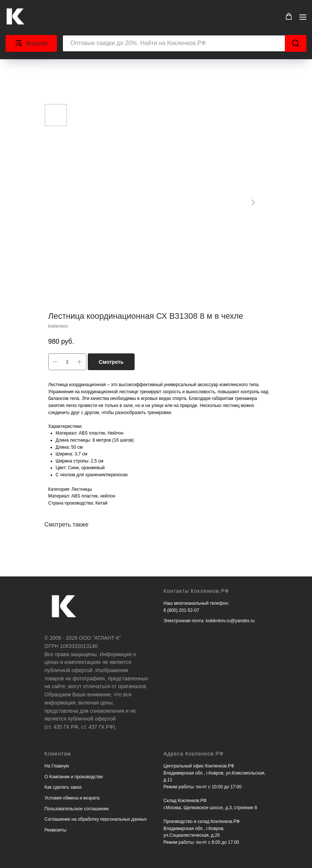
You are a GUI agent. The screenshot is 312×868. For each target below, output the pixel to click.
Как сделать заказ (63, 787)
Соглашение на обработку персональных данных (96, 819)
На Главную (57, 766)
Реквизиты (56, 830)
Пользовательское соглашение (77, 809)
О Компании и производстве (74, 777)
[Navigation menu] (303, 17)
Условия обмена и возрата (72, 798)
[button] (289, 17)
